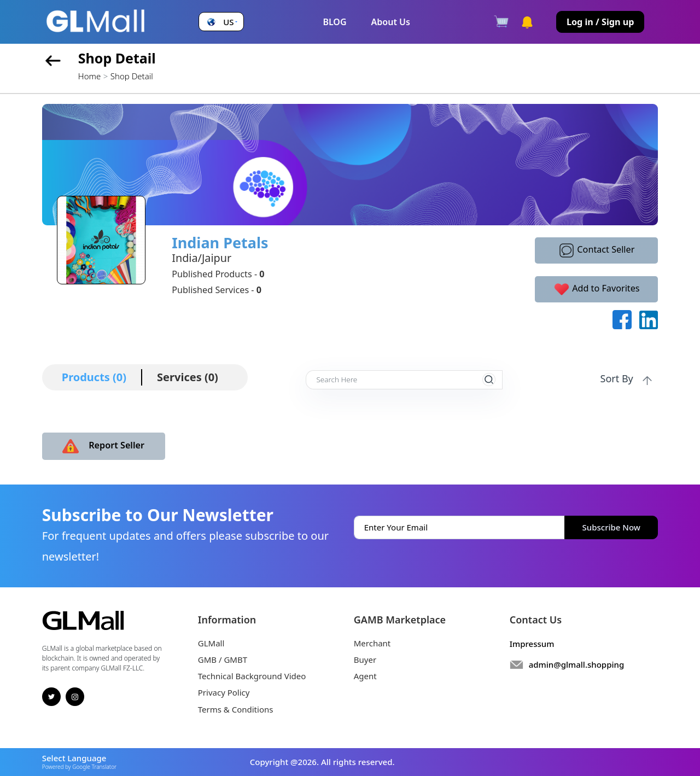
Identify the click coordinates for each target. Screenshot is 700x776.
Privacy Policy (224, 692)
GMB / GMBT (223, 660)
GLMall (211, 643)
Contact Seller (596, 250)
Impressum (532, 644)
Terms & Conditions (236, 709)
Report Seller (103, 446)
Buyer (365, 660)
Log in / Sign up (600, 22)
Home (89, 76)
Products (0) (94, 377)
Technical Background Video (252, 676)
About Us (391, 22)
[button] (221, 22)
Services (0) (188, 377)
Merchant (372, 643)
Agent (365, 676)
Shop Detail (132, 76)
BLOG (334, 22)
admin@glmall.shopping (577, 664)
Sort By (628, 379)
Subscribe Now (611, 527)
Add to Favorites (597, 289)
